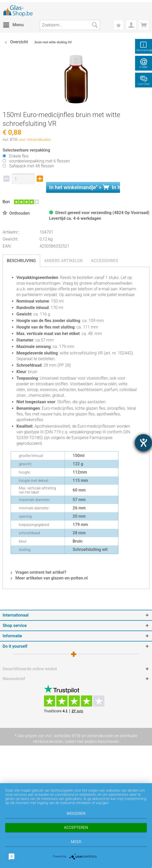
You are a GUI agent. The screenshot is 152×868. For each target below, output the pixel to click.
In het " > (85, 187)
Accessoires (104, 261)
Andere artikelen (64, 261)
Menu (13, 24)
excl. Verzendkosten (35, 140)
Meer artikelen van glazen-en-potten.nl (49, 578)
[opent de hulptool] (143, 443)
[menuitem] (13, 25)
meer (76, 842)
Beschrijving (21, 261)
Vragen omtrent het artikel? (39, 572)
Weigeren (76, 814)
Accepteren (76, 828)
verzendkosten (100, 736)
